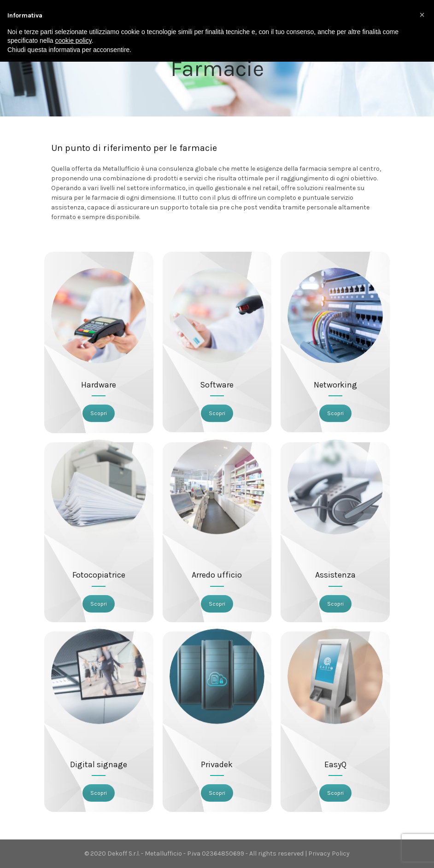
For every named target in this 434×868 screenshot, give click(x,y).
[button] (422, 15)
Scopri (99, 413)
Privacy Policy (329, 854)
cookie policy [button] (73, 41)
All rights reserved (276, 854)
